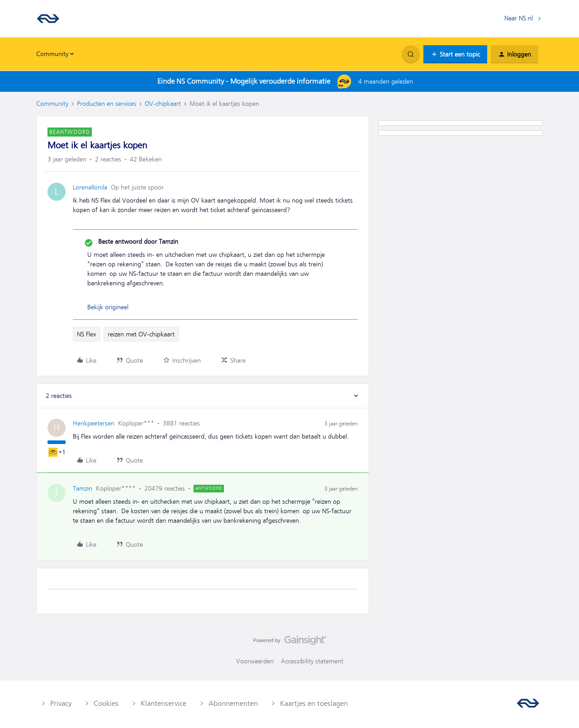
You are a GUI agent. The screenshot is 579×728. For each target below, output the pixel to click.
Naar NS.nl (519, 18)
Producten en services (107, 104)
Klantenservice (164, 704)
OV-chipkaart (163, 104)
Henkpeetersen (94, 423)
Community (52, 104)
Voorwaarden (255, 661)
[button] (455, 54)
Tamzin (83, 488)
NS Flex (86, 334)
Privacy (61, 704)
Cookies (106, 704)
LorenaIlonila (90, 187)
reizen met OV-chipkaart (141, 334)
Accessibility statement (312, 661)
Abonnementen (233, 704)
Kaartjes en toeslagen (314, 704)
